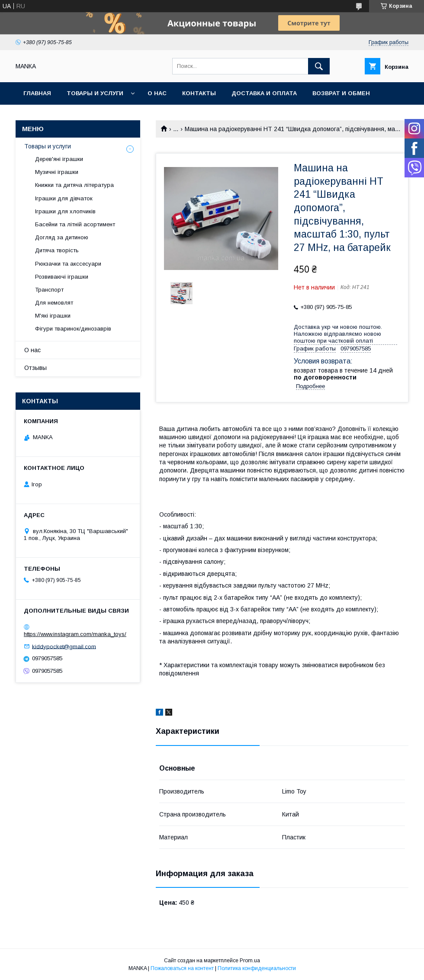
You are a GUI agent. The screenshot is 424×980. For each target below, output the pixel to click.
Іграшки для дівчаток (64, 198)
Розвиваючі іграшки (62, 277)
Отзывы (35, 368)
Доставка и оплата (264, 93)
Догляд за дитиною (62, 237)
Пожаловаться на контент (182, 968)
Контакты (199, 93)
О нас (157, 93)
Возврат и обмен (341, 93)
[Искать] (319, 66)
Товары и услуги (95, 93)
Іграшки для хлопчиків (65, 211)
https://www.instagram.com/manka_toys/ (75, 634)
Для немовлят (54, 303)
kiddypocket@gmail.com (64, 646)
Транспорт (49, 290)
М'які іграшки (53, 316)
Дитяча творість (57, 250)
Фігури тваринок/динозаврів (73, 329)
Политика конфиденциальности (257, 968)
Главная (37, 93)
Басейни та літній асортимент (75, 224)
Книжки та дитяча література (74, 185)
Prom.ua (250, 961)
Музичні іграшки (57, 172)
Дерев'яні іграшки (59, 159)
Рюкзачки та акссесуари (68, 264)
